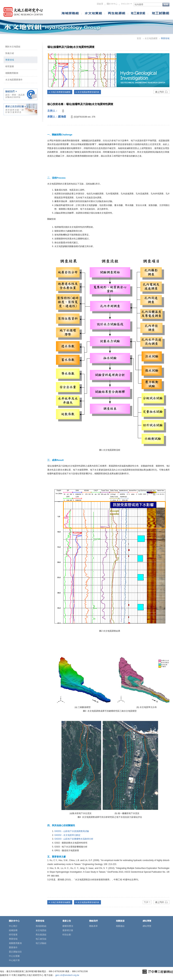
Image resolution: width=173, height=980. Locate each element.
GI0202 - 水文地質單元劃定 (67, 835)
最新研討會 (68, 930)
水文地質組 (41, 930)
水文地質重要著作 (14, 80)
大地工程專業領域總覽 (61, 92)
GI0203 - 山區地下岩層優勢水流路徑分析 (74, 839)
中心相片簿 (14, 960)
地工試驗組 (41, 943)
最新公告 (67, 921)
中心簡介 (13, 926)
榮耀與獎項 (68, 926)
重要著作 (13, 947)
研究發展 (10, 66)
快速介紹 (10, 53)
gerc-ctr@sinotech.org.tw (67, 975)
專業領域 (10, 60)
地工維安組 (41, 939)
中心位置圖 (14, 956)
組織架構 (13, 930)
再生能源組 (41, 935)
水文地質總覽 (151, 38)
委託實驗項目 (15, 952)
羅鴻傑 (62, 117)
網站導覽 (147, 926)
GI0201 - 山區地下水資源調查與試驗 (72, 831)
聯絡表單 (93, 926)
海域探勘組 (41, 926)
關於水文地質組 (13, 47)
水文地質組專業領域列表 (88, 92)
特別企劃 (67, 935)
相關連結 (120, 926)
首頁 (139, 38)
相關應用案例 (12, 73)
